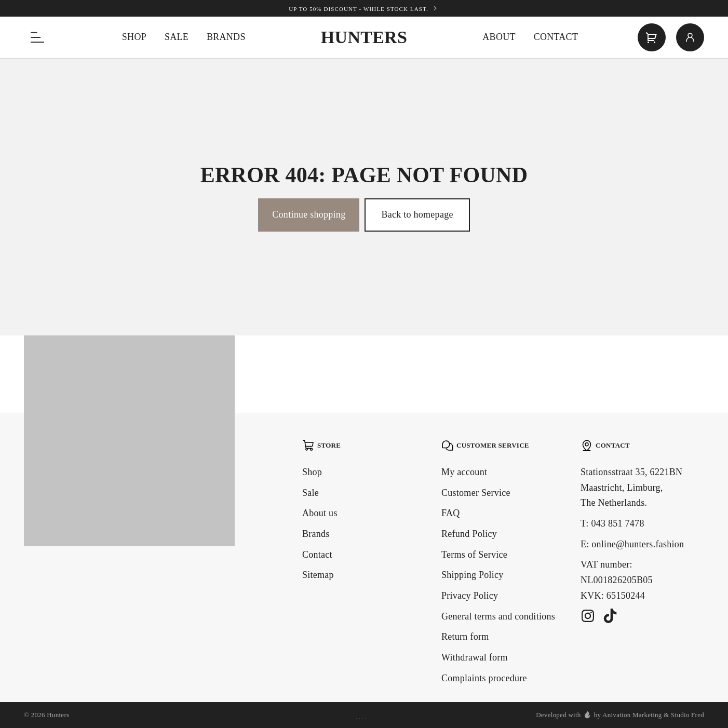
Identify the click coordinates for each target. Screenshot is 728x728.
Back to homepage (417, 214)
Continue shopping (309, 214)
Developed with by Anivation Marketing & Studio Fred (620, 714)
